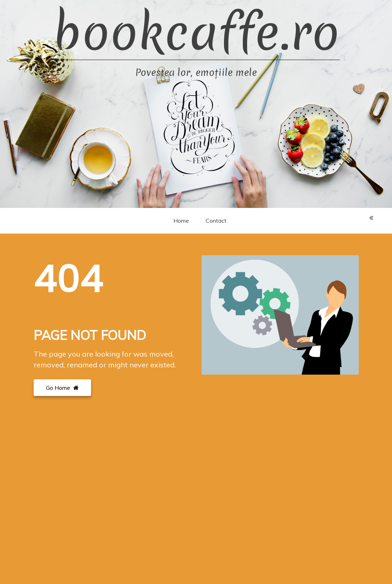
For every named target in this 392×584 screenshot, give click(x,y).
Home (181, 221)
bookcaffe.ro (196, 33)
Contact (216, 221)
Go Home (62, 388)
